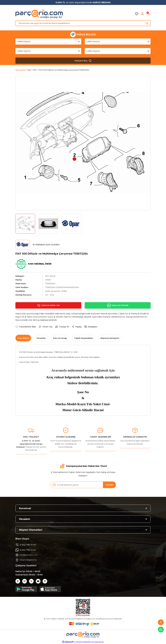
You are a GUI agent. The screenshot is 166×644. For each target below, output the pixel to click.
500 (47, 276)
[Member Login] (143, 14)
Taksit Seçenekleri (84, 338)
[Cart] (149, 14)
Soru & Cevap (60, 338)
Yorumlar (41, 338)
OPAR (48, 280)
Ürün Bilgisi (23, 338)
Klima (53, 276)
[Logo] (39, 14)
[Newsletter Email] (83, 485)
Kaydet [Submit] (109, 485)
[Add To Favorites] (26, 327)
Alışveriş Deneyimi (110, 338)
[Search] (83, 23)
